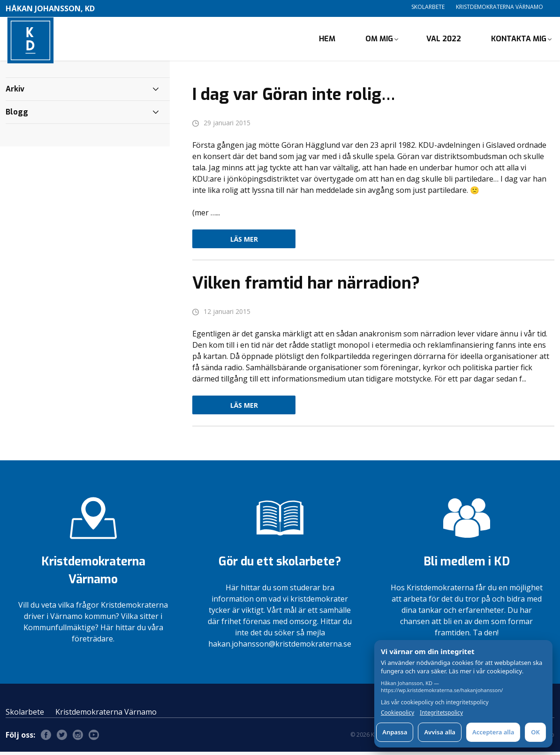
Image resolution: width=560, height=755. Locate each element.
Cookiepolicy (397, 713)
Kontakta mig (519, 40)
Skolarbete (428, 7)
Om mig (379, 40)
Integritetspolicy (441, 713)
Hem (327, 40)
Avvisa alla (440, 732)
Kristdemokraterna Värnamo (499, 7)
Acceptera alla (493, 732)
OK (535, 732)
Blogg (17, 115)
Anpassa (395, 732)
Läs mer (244, 242)
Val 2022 (444, 40)
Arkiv (15, 92)
